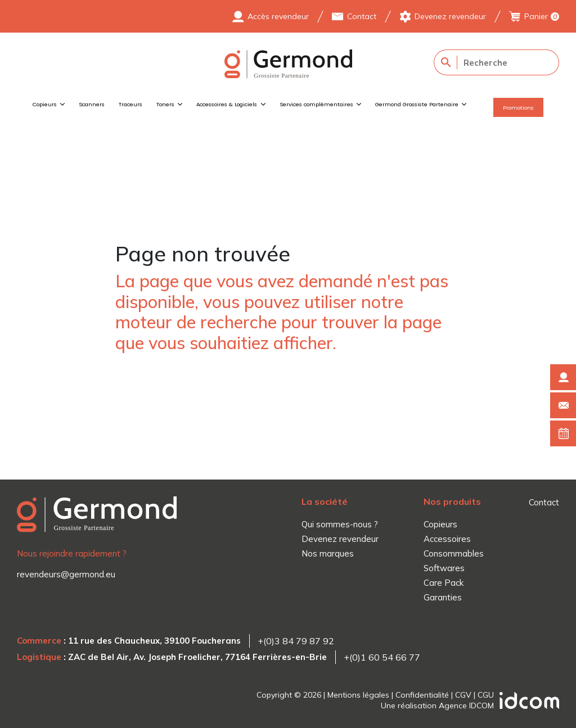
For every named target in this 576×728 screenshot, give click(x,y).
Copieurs (45, 104)
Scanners (92, 104)
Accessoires (447, 539)
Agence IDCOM (466, 706)
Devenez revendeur (450, 16)
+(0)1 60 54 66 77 (382, 657)
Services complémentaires (316, 104)
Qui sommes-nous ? (340, 524)
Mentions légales (358, 695)
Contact (362, 16)
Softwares (444, 568)
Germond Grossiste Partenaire (417, 104)
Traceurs (130, 104)
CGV (463, 695)
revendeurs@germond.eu (66, 574)
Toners (165, 104)
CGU (486, 695)
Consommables (454, 553)
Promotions (518, 108)
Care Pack (444, 583)
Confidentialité (422, 695)
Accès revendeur (278, 16)
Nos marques (328, 553)
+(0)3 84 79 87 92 (296, 641)
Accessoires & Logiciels (227, 104)
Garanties (443, 597)
